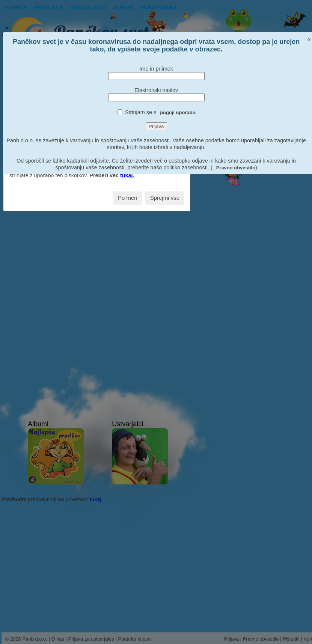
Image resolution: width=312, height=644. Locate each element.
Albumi (123, 8)
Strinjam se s (161, 112)
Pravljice (48, 8)
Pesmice (15, 8)
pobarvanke (158, 8)
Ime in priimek (156, 69)
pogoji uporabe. (178, 112)
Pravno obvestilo (236, 168)
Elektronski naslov (156, 90)
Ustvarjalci (88, 8)
